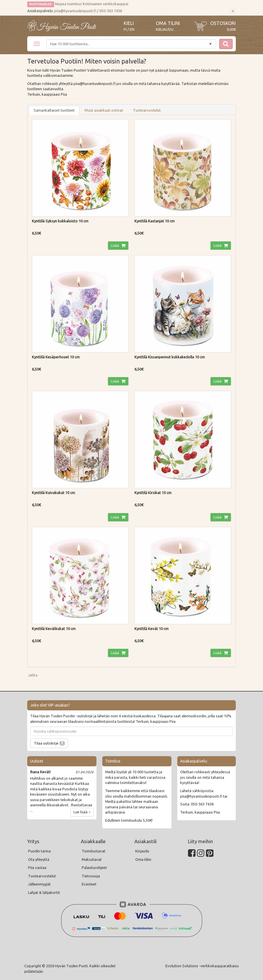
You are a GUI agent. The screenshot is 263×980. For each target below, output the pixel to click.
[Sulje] (233, 11)
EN (132, 29)
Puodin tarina (39, 851)
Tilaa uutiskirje (46, 743)
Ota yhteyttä (39, 859)
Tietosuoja (91, 876)
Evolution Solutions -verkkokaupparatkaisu (202, 966)
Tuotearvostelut (147, 110)
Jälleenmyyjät (39, 884)
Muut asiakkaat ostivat (104, 110)
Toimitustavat (94, 851)
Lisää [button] (115, 245)
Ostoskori (223, 23)
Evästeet (89, 884)
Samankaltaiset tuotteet (54, 110)
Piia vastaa (37, 868)
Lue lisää (82, 812)
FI (125, 29)
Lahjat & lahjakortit (44, 892)
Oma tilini (168, 23)
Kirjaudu (165, 29)
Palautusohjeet (94, 868)
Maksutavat (92, 859)
